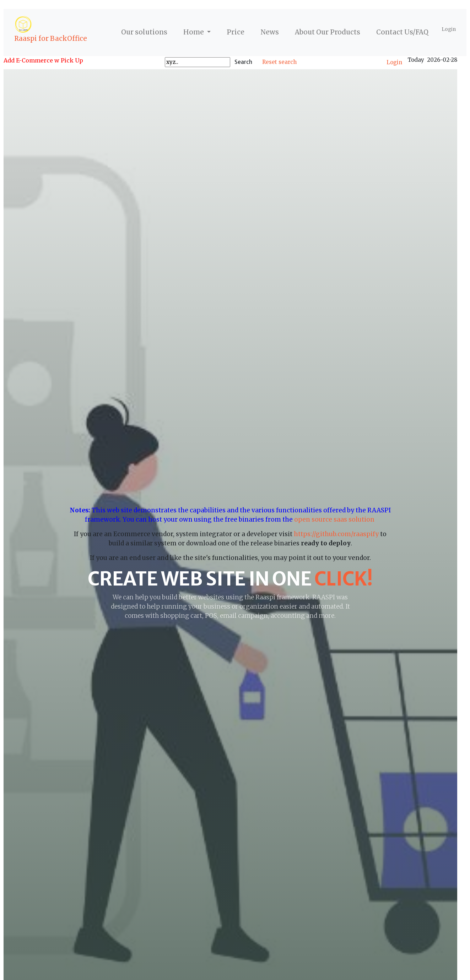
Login (449, 29)
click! (344, 579)
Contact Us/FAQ (402, 32)
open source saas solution (335, 519)
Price (236, 32)
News (270, 32)
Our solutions (144, 32)
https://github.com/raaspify (336, 534)
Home (194, 32)
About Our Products (328, 32)
